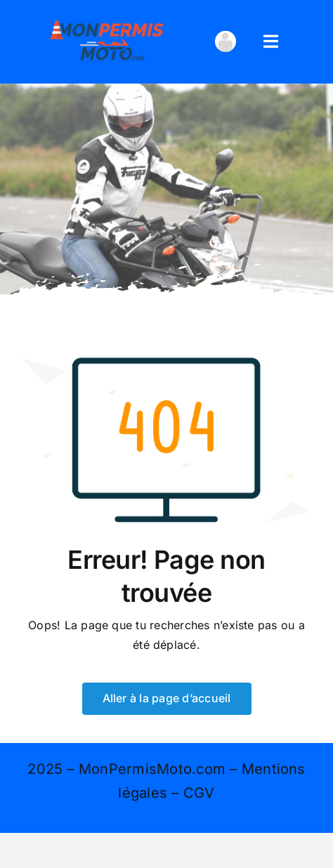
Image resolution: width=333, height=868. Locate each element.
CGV (199, 793)
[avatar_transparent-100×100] (226, 37)
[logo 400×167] (107, 20)
